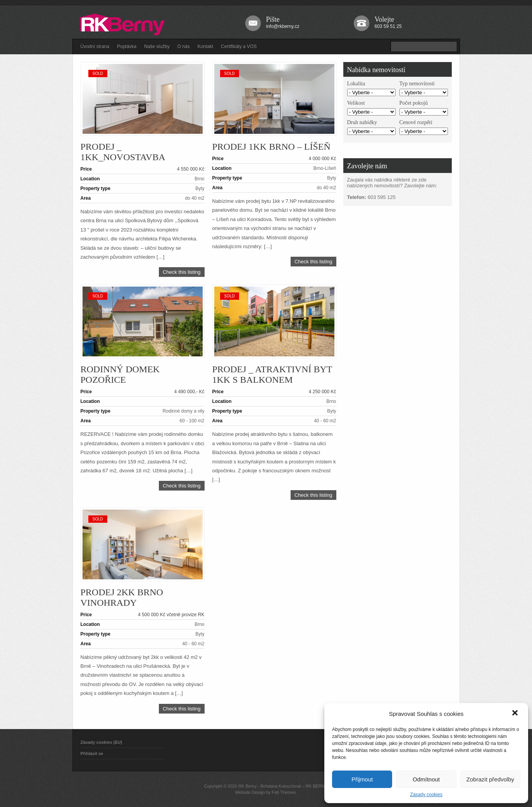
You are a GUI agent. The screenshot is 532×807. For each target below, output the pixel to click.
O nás (184, 47)
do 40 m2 (195, 198)
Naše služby (157, 47)
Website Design (250, 792)
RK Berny (247, 786)
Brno (199, 179)
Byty (200, 188)
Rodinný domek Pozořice (120, 374)
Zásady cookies (426, 795)
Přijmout (362, 779)
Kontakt (206, 47)
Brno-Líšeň (325, 168)
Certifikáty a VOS (239, 47)
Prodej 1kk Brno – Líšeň (271, 147)
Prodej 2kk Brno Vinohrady (122, 597)
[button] (516, 714)
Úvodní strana (95, 47)
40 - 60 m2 (325, 421)
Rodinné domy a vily (183, 411)
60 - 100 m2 (192, 421)
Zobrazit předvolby (490, 779)
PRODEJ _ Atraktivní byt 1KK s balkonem (272, 374)
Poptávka (127, 47)
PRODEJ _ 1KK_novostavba (123, 152)
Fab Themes (284, 792)
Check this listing (182, 272)
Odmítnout (426, 779)
